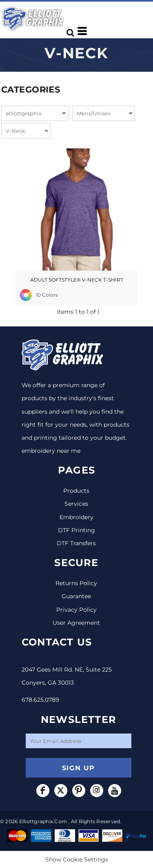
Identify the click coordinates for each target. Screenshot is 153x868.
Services (76, 504)
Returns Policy (76, 583)
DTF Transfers (76, 543)
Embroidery (76, 517)
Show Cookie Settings (77, 859)
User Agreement (76, 623)
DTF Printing (76, 530)
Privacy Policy (76, 610)
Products (76, 491)
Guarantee (76, 596)
